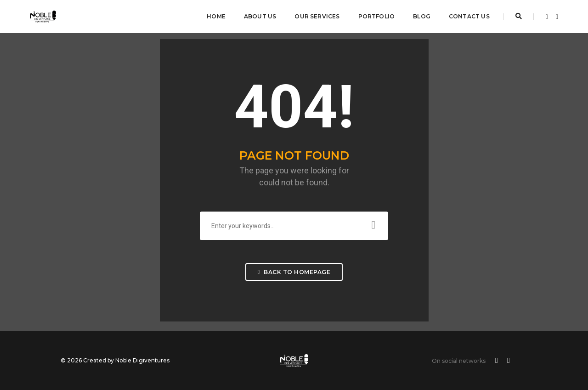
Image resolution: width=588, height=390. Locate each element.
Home (216, 16)
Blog (422, 16)
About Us (260, 16)
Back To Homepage (294, 272)
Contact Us (469, 16)
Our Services (317, 16)
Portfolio (377, 16)
